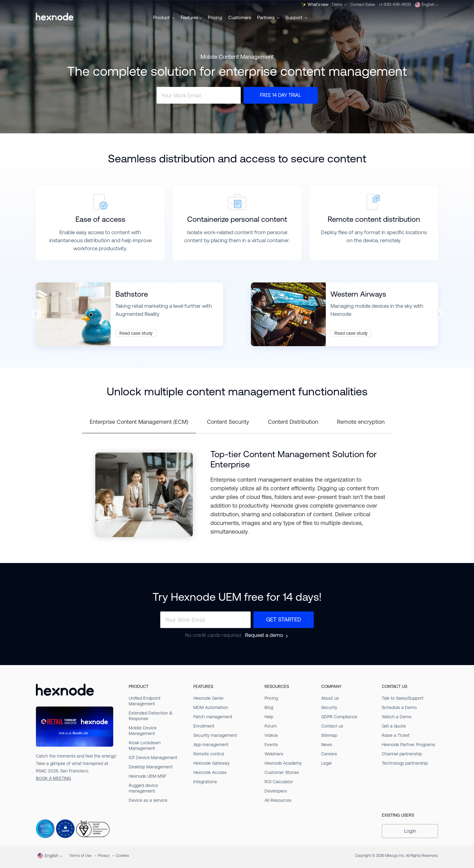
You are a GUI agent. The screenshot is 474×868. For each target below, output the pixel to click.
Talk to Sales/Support (403, 698)
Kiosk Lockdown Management (145, 746)
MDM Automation (211, 707)
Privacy (104, 856)
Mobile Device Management (143, 731)
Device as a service (148, 800)
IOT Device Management (153, 758)
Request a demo (264, 636)
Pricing (215, 17)
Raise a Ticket (396, 735)
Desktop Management (151, 767)
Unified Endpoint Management (145, 701)
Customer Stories (282, 772)
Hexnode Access (210, 772)
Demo (339, 4)
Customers (240, 17)
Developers (276, 791)
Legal (326, 763)
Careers (329, 754)
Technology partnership (405, 763)
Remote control (209, 754)
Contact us (332, 726)
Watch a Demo (397, 717)
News (327, 745)
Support (296, 17)
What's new (315, 5)
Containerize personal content (237, 219)
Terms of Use (80, 856)
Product (164, 17)
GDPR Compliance (339, 717)
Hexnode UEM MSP (147, 776)
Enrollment (204, 726)
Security (329, 707)
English (426, 5)
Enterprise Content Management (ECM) (139, 422)
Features (191, 17)
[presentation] (36, 316)
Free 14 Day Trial (280, 95)
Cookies (122, 856)
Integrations (205, 782)
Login (410, 831)
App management (211, 745)
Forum (271, 726)
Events (271, 745)
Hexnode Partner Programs (408, 745)
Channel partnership (402, 754)
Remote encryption (361, 422)
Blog (269, 707)
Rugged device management (143, 788)
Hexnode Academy (283, 763)
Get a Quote (394, 726)
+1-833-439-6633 (395, 4)
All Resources (278, 800)
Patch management (213, 717)
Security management (215, 735)
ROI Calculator (279, 782)
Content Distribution (293, 422)
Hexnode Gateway (211, 763)
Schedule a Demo (399, 707)
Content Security (228, 422)
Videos (271, 735)
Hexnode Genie (208, 698)
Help (269, 717)
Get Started (284, 620)
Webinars (274, 754)
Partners (268, 17)
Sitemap (329, 735)
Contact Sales (363, 4)
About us (330, 698)
